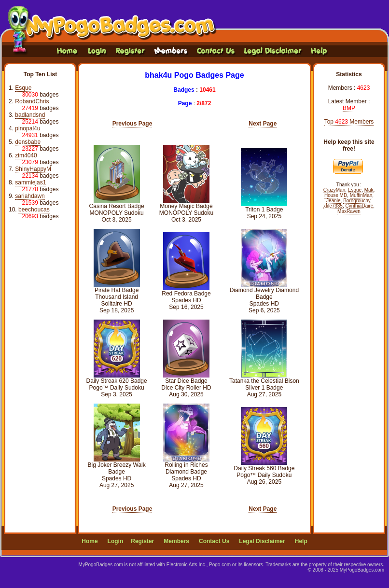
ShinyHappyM (33, 169)
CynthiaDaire (360, 206)
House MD (336, 195)
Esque (23, 88)
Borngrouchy (357, 201)
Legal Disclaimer (262, 541)
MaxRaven (349, 211)
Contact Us (214, 541)
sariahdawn (30, 196)
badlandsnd (30, 115)
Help (301, 541)
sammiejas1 (30, 182)
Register (142, 541)
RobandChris (32, 101)
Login (116, 541)
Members (176, 541)
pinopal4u (28, 128)
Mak (369, 190)
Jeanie (333, 201)
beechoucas (34, 210)
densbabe (28, 142)
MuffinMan (361, 195)
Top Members (349, 122)
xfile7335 (333, 206)
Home (90, 541)
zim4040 (26, 155)
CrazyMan (334, 190)
